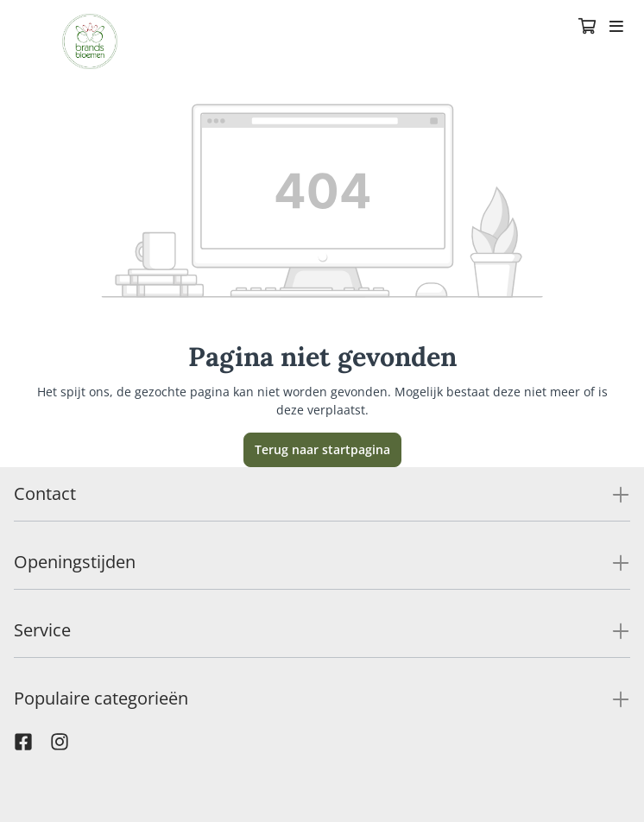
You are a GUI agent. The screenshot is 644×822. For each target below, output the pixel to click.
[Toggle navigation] (616, 28)
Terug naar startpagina (322, 449)
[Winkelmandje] (587, 28)
